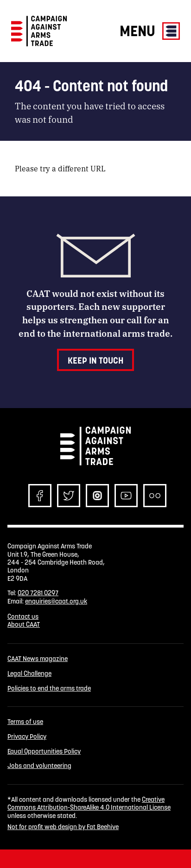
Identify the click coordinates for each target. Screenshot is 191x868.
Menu (150, 31)
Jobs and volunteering (39, 766)
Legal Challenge (29, 674)
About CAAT (24, 624)
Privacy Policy (27, 737)
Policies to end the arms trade (49, 689)
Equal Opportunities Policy (44, 752)
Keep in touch (95, 360)
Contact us (23, 616)
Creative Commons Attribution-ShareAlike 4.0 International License (89, 803)
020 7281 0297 (38, 593)
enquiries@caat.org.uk (56, 601)
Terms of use (25, 722)
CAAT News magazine (38, 659)
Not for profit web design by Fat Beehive (63, 827)
